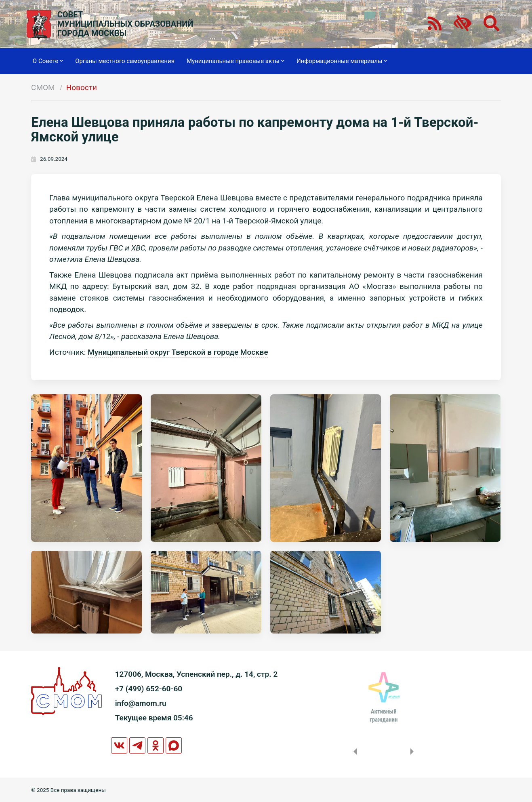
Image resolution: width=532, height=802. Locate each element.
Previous (353, 751)
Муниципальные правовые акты (236, 61)
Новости (82, 87)
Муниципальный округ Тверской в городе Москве (178, 352)
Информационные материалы (342, 61)
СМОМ (43, 87)
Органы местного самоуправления (125, 61)
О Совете (48, 61)
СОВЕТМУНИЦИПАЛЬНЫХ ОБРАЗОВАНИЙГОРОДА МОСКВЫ (125, 24)
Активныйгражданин (384, 716)
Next (414, 751)
